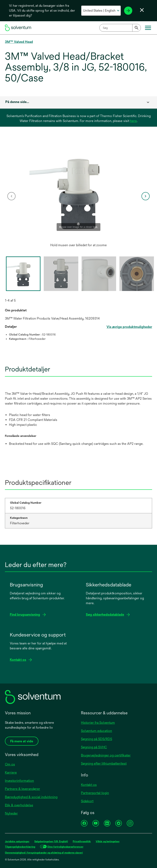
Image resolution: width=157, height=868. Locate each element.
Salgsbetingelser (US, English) (51, 841)
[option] (78, 196)
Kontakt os (89, 785)
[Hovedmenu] (148, 28)
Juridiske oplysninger (17, 841)
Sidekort (87, 801)
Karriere (11, 772)
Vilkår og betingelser (108, 841)
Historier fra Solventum (98, 723)
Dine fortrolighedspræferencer (65, 847)
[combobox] (120, 28)
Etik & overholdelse (19, 805)
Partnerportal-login (95, 793)
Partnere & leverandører (22, 789)
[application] (78, 192)
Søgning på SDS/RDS (96, 739)
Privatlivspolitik (82, 841)
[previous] (11, 196)
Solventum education (96, 731)
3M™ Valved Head (19, 42)
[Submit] (137, 28)
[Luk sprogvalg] (142, 10)
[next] (146, 196)
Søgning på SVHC (94, 747)
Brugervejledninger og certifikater (106, 755)
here (133, 121)
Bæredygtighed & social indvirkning (31, 797)
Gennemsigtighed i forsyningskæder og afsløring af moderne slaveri (44, 853)
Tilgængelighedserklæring (20, 847)
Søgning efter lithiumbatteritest (104, 763)
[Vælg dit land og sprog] (101, 11)
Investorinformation (19, 781)
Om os (10, 764)
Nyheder (11, 813)
